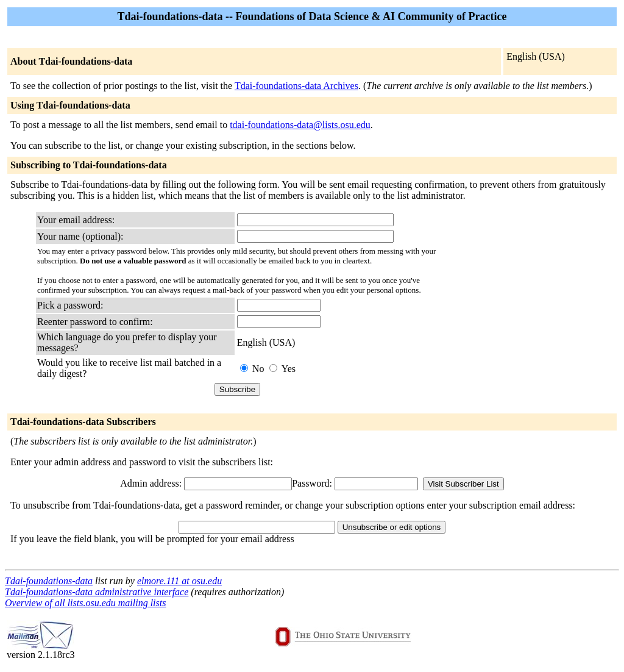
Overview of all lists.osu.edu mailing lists (85, 603)
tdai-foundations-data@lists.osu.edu (300, 125)
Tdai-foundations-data (49, 581)
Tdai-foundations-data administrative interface (97, 592)
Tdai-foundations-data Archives (296, 86)
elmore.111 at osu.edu (179, 581)
